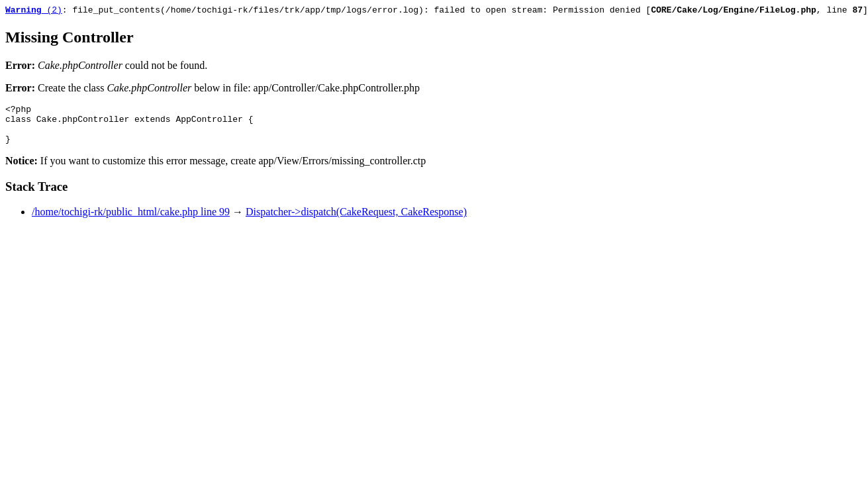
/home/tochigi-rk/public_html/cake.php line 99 (131, 222)
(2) (34, 11)
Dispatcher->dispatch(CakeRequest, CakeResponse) (356, 222)
